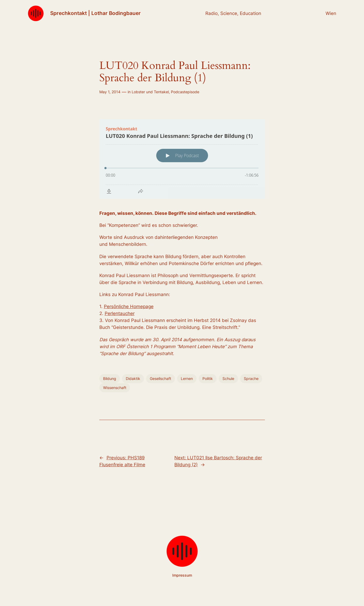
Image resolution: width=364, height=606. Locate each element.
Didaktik (133, 378)
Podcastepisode (185, 92)
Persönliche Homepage (129, 306)
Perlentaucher (120, 313)
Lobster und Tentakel (150, 92)
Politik (208, 378)
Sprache (251, 378)
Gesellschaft (161, 378)
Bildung (110, 378)
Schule (228, 378)
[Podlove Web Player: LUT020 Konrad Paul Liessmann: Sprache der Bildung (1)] (182, 159)
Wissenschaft (115, 388)
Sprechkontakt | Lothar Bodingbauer (95, 13)
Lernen (187, 378)
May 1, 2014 (110, 92)
